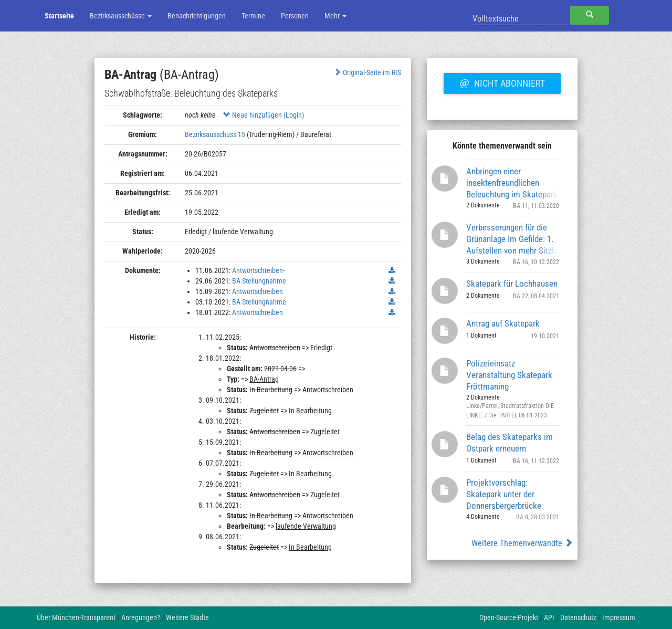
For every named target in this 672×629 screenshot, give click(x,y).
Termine (253, 16)
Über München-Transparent (76, 617)
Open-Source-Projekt (509, 617)
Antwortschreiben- (258, 270)
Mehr (335, 16)
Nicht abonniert (502, 82)
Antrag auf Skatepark (503, 323)
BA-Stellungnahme (259, 281)
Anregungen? (141, 617)
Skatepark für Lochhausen (512, 284)
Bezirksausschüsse (121, 16)
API (549, 617)
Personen (295, 16)
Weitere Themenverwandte (522, 543)
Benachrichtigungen (197, 16)
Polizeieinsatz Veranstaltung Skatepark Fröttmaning (509, 375)
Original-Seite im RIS (367, 72)
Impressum (619, 617)
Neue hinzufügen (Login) (264, 115)
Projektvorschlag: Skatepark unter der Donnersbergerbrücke (504, 494)
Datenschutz (578, 617)
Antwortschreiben (258, 291)
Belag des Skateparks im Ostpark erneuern (510, 443)
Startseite (59, 16)
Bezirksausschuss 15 (215, 134)
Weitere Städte (187, 617)
